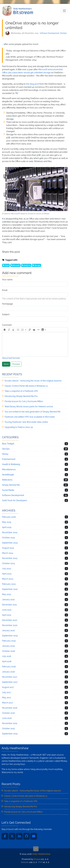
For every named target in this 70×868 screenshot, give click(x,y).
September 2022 (10, 589)
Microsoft (16, 265)
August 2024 (8, 548)
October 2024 (8, 538)
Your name (7, 280)
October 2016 (8, 713)
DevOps (63, 33)
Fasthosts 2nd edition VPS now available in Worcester (30, 417)
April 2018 (7, 661)
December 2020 (10, 620)
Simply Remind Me (11, 485)
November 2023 (10, 558)
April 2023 (7, 574)
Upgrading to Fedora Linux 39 (19, 427)
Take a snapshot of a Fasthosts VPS (21, 391)
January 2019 (8, 646)
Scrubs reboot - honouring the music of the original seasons (33, 381)
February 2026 (9, 517)
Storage (37, 265)
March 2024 (8, 553)
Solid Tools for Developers (15, 500)
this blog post (32, 84)
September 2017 (10, 682)
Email (5, 290)
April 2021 (7, 615)
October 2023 (8, 563)
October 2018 (8, 651)
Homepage (7, 304)
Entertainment (9, 459)
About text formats (11, 358)
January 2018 (8, 672)
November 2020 (10, 625)
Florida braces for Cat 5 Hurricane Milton (24, 401)
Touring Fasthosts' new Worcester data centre (26, 422)
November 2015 (10, 723)
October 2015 (8, 728)
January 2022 (8, 599)
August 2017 (8, 687)
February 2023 (9, 584)
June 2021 (7, 610)
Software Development (50, 33)
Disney (5, 454)
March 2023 (8, 579)
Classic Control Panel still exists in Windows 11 (26, 386)
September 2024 (10, 543)
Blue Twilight (8, 444)
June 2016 (7, 718)
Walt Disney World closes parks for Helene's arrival (29, 407)
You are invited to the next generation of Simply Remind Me (32, 412)
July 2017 (6, 692)
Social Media (8, 490)
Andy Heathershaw (18, 11)
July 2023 (7, 569)
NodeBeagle (8, 475)
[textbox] (35, 344)
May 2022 (7, 594)
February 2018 (9, 667)
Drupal (37, 859)
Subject (6, 314)
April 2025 (7, 527)
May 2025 (7, 522)
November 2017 (10, 677)
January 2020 (8, 630)
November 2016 (10, 708)
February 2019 (9, 641)
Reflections (7, 480)
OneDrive (27, 265)
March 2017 (8, 703)
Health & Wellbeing (11, 464)
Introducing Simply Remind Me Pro (21, 396)
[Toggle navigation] (64, 11)
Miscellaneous (9, 469)
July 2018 (6, 656)
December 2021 (9, 605)
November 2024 (10, 532)
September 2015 (10, 734)
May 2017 (7, 698)
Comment (7, 325)
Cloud (7, 265)
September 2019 (10, 636)
